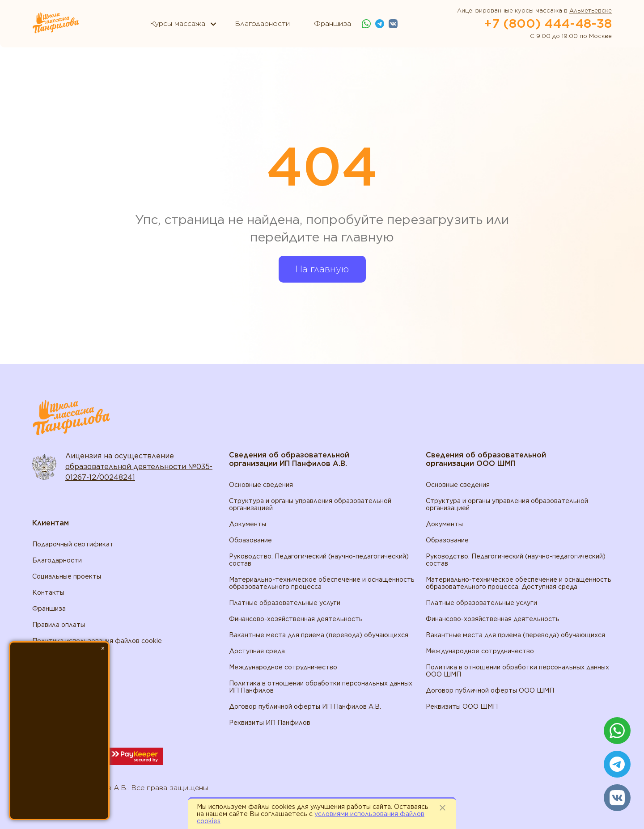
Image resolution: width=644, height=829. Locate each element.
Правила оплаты (59, 625)
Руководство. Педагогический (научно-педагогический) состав (319, 560)
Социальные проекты (67, 576)
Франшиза (49, 609)
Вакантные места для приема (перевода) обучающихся (319, 635)
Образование (250, 540)
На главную (322, 269)
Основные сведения (261, 485)
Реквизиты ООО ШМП (462, 706)
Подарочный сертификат (73, 544)
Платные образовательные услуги (285, 603)
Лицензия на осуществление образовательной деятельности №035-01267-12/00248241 (139, 467)
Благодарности (57, 560)
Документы (248, 524)
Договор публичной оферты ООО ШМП (490, 690)
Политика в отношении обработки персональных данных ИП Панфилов (321, 687)
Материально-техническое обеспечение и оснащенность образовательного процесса (322, 583)
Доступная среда (257, 651)
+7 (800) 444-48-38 (548, 23)
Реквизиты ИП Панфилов (270, 723)
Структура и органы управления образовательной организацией (310, 504)
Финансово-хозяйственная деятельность (296, 619)
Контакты (48, 592)
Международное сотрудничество (283, 667)
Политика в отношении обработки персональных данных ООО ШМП (517, 671)
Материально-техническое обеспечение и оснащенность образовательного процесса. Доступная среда (519, 583)
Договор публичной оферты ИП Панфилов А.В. (305, 706)
